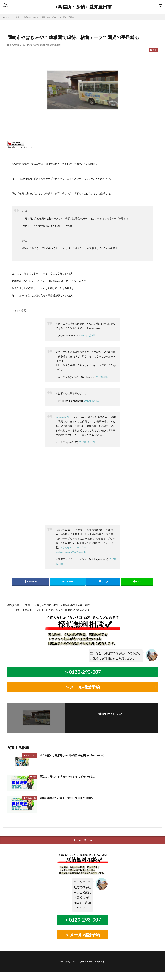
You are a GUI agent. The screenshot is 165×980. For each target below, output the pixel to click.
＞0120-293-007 (83, 672)
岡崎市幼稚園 (51, 45)
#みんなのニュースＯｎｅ (75, 547)
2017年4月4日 (88, 335)
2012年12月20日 (88, 442)
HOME (8, 17)
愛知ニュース (19, 45)
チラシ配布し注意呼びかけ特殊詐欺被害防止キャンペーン (75, 754)
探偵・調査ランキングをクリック (20, 147)
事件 (17, 17)
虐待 (59, 45)
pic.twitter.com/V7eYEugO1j (71, 552)
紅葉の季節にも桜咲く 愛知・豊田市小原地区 (68, 797)
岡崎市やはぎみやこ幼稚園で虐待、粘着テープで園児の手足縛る (50, 17)
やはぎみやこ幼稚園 (37, 45)
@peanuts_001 (63, 417)
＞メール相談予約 (83, 686)
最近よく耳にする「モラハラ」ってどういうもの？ (70, 776)
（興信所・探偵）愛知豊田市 (83, 7)
